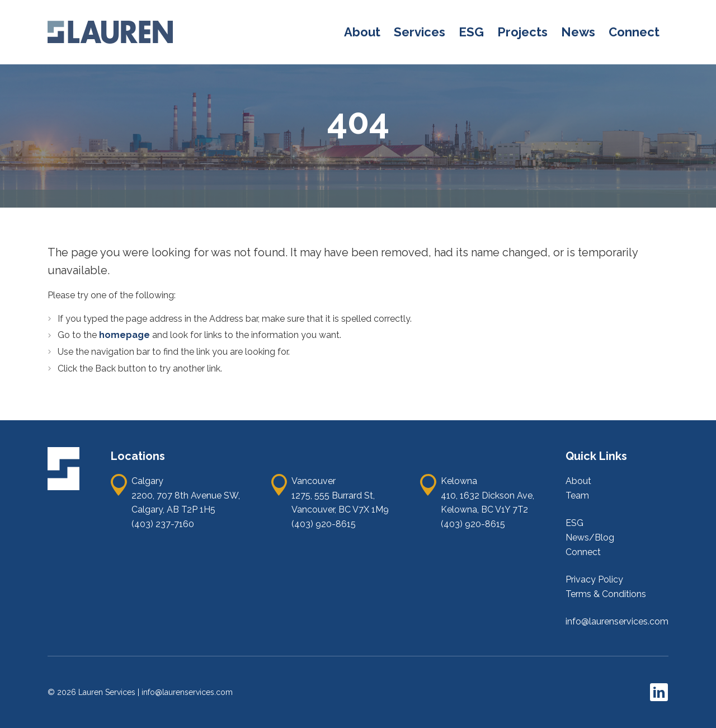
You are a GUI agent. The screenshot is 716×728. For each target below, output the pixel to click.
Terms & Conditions (606, 594)
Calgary (147, 481)
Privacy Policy (594, 579)
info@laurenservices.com (617, 621)
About (362, 32)
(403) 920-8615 (324, 524)
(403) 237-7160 (163, 524)
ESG (471, 32)
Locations (138, 456)
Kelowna (459, 481)
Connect (634, 32)
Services (420, 32)
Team (577, 495)
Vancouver (314, 481)
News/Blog (590, 537)
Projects (522, 32)
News (578, 32)
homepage (126, 335)
